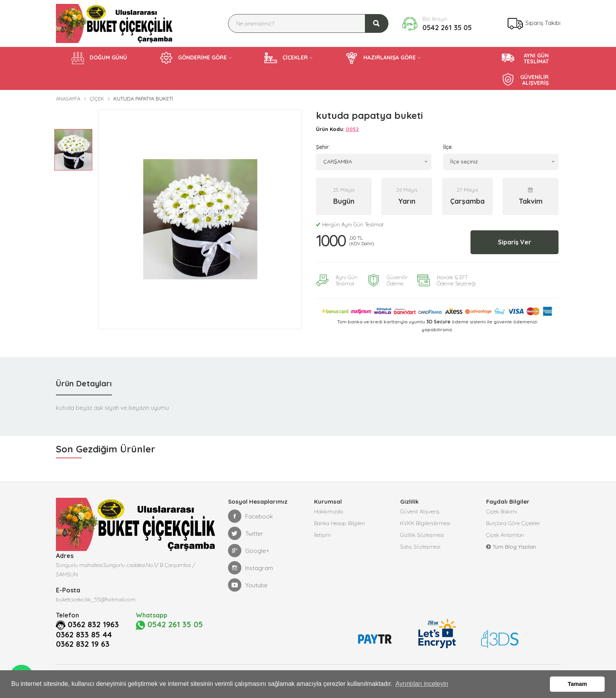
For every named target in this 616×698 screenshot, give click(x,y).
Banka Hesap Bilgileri (339, 523)
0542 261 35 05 (447, 28)
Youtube (248, 585)
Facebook (251, 516)
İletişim (322, 535)
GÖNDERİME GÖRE (193, 58)
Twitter (246, 533)
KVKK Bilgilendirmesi (425, 523)
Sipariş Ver (515, 242)
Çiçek (97, 99)
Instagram (251, 568)
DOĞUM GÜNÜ (99, 58)
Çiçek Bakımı (502, 511)
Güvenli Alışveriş (420, 511)
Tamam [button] (577, 684)
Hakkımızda (329, 511)
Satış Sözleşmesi (420, 547)
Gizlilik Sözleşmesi (422, 535)
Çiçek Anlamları (505, 535)
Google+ (249, 551)
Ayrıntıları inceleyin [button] (422, 684)
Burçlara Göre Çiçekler (513, 523)
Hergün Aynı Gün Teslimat (350, 224)
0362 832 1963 (93, 624)
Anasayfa (68, 99)
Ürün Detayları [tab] (84, 383)
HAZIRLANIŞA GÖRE (381, 58)
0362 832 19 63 (83, 644)
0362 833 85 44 (84, 635)
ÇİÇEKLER (286, 58)
